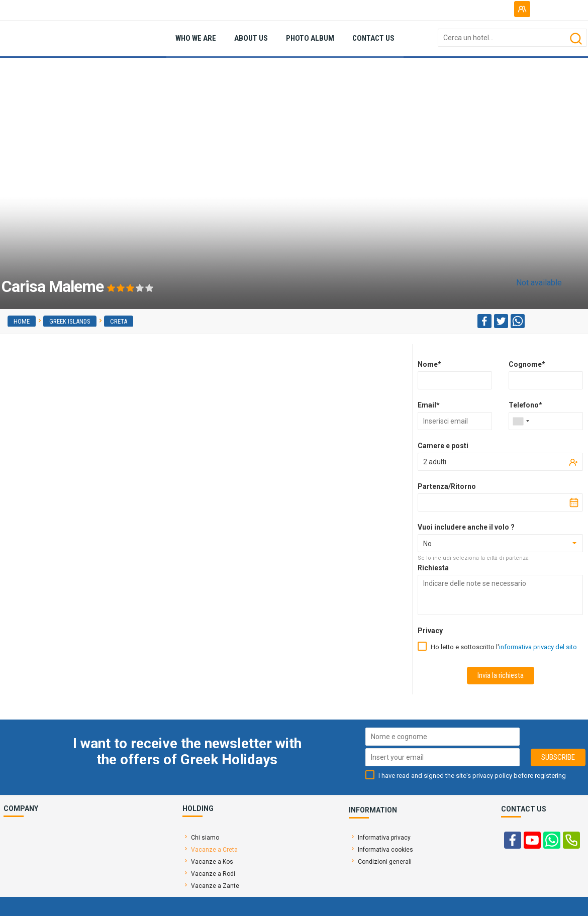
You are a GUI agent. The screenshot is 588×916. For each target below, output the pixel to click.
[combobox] (521, 421)
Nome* (429, 364)
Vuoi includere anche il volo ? (466, 527)
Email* (429, 405)
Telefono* (525, 405)
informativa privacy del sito (538, 647)
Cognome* (527, 364)
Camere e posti (443, 446)
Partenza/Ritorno (447, 486)
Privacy (430, 631)
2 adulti (435, 462)
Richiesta (433, 568)
